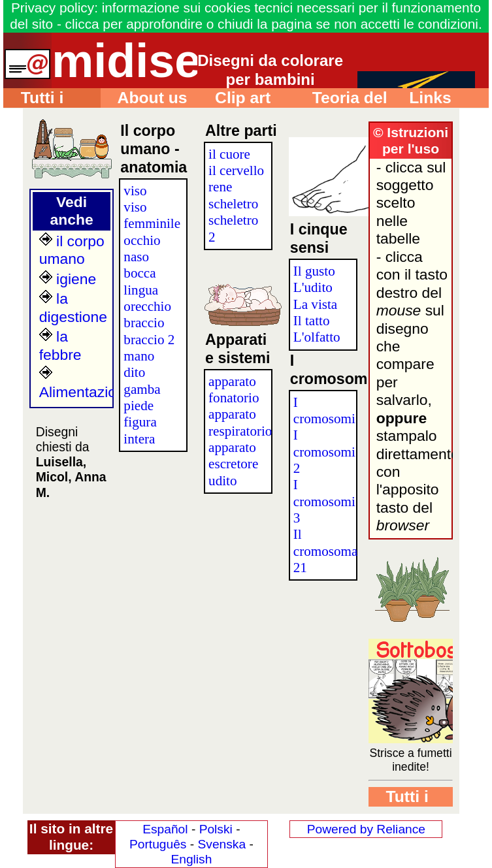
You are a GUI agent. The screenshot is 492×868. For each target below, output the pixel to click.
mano (139, 356)
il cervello (236, 170)
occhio (142, 240)
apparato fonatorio (234, 390)
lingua (141, 290)
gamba (142, 389)
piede (139, 406)
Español (165, 829)
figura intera (140, 430)
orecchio (147, 306)
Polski (216, 829)
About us (144, 98)
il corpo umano (72, 250)
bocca (139, 273)
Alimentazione (86, 383)
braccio (144, 323)
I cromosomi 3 (324, 501)
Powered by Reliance (366, 829)
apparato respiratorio (240, 422)
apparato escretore (233, 456)
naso (136, 257)
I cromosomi (324, 410)
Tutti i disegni (33, 98)
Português (158, 844)
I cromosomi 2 (324, 452)
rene (220, 187)
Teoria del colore (341, 98)
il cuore (229, 154)
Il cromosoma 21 (326, 551)
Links (421, 98)
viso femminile (152, 215)
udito (222, 481)
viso (135, 191)
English (191, 859)
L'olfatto (317, 337)
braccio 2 (149, 340)
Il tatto (312, 321)
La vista (315, 304)
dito (134, 372)
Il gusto (314, 271)
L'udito (313, 287)
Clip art (234, 98)
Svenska (221, 844)
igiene (68, 279)
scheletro (233, 204)
